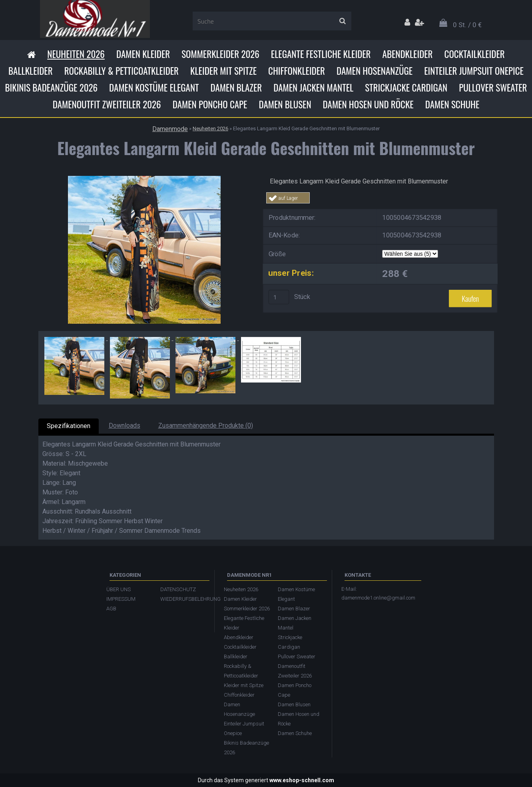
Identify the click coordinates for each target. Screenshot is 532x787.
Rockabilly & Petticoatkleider (122, 71)
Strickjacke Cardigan (406, 88)
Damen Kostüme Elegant (154, 88)
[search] (342, 21)
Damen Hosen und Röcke (368, 104)
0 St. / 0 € (467, 25)
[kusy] (279, 297)
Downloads (125, 425)
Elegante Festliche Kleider (321, 54)
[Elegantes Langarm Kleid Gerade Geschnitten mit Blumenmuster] (144, 179)
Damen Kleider (143, 54)
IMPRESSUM (121, 599)
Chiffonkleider (297, 71)
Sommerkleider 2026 (220, 54)
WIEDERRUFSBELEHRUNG (183, 599)
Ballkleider (31, 71)
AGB (111, 609)
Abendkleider (408, 54)
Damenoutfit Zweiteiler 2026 (107, 104)
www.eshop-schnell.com (302, 780)
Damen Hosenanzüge (375, 71)
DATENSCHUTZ (178, 589)
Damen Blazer (236, 88)
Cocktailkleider (475, 54)
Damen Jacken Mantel (313, 88)
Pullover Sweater (493, 88)
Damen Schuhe (452, 104)
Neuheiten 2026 (76, 54)
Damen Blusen (285, 104)
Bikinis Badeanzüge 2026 (52, 88)
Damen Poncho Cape (210, 104)
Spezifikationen (69, 426)
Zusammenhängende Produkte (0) (206, 425)
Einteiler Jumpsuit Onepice (474, 71)
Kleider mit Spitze (223, 71)
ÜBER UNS (119, 589)
